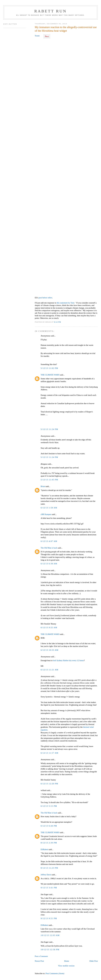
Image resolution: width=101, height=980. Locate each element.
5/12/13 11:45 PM (49, 480)
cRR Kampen (46, 514)
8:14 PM (58, 322)
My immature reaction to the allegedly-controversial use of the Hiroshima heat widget (66, 29)
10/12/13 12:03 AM (50, 935)
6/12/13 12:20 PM (49, 784)
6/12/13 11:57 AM (49, 753)
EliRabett (44, 849)
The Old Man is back (49, 548)
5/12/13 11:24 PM (49, 429)
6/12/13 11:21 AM (49, 670)
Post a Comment (41, 956)
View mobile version (66, 966)
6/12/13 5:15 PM (49, 806)
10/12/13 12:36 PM (50, 950)
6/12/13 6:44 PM (49, 826)
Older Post (94, 961)
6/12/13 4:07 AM (49, 541)
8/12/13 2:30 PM (49, 843)
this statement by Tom (65, 303)
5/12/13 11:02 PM (49, 368)
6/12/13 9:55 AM (49, 627)
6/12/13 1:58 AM (49, 508)
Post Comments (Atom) (55, 973)
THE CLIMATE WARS (50, 375)
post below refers (45, 298)
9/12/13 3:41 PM (49, 888)
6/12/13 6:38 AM (49, 564)
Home (67, 961)
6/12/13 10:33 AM (49, 650)
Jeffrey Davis (46, 875)
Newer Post (39, 961)
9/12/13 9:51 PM (49, 918)
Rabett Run (50, 11)
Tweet (37, 36)
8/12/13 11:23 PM (49, 868)
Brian (43, 486)
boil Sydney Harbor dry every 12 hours (69, 660)
